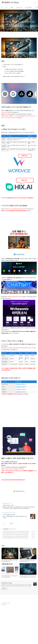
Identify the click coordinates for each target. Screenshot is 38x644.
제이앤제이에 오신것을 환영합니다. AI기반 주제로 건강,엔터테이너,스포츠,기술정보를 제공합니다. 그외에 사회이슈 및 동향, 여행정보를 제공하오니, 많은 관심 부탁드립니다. (16, 585)
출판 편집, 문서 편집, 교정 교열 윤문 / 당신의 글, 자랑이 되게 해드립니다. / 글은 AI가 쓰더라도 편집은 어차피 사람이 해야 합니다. (19, 508)
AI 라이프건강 (19, 7)
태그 (6, 7)
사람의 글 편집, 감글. (8, 505)
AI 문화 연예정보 (28, 7)
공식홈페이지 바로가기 (21, 384)
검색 (33, 3)
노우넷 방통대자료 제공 (9, 515)
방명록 (12, 7)
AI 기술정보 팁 (5, 529)
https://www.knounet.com (8, 513)
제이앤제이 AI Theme (10, 3)
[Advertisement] (19, 221)
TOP (35, 604)
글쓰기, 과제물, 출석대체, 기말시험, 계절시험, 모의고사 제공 (15, 517)
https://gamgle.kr (6, 503)
